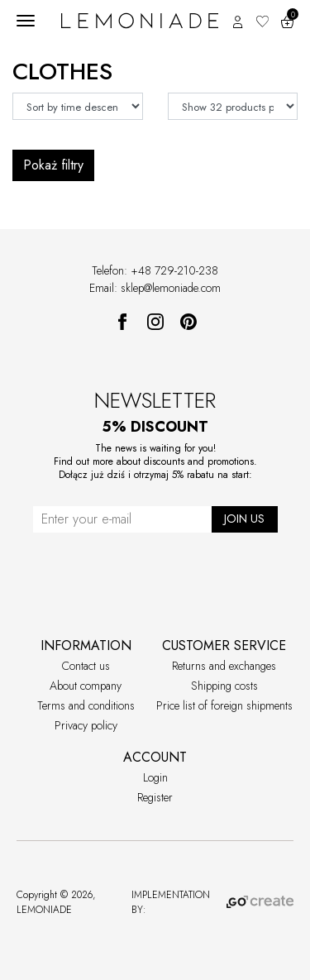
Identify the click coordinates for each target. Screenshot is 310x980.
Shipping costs (224, 686)
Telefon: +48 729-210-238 (155, 270)
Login (155, 777)
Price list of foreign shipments (224, 705)
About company (86, 686)
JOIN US (244, 519)
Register (155, 797)
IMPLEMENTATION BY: (212, 902)
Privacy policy (86, 725)
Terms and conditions (86, 705)
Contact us (86, 666)
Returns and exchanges (224, 666)
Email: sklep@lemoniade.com (155, 288)
